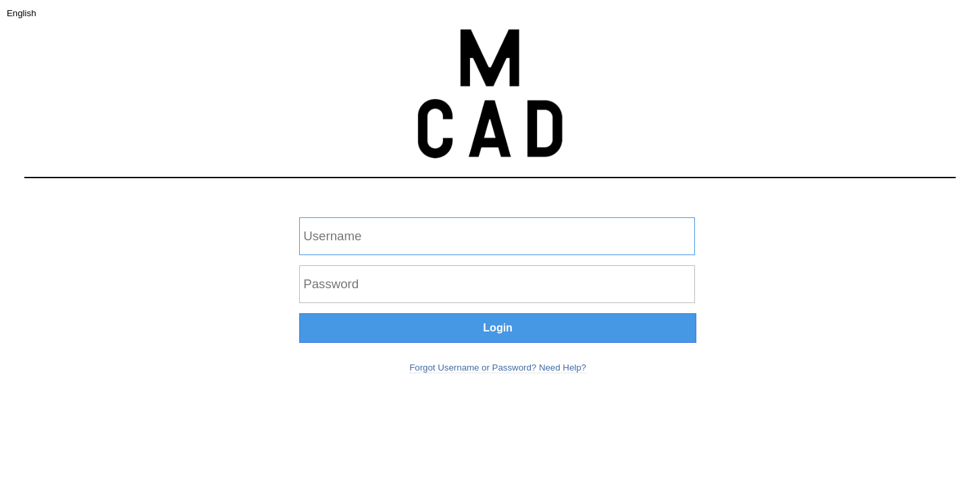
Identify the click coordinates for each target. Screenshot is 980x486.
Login (498, 328)
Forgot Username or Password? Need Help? (498, 368)
